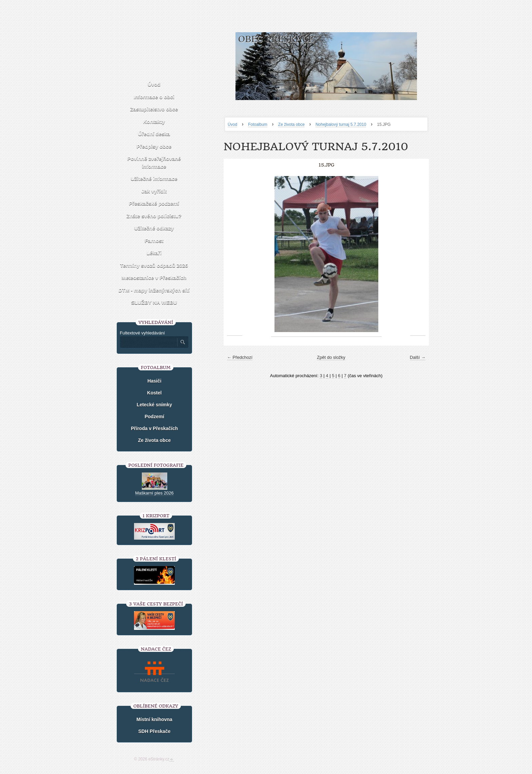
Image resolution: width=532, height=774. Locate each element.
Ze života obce (291, 124)
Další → (418, 357)
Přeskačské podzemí (154, 203)
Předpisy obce (154, 146)
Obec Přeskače (276, 39)
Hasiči (154, 381)
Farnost (154, 241)
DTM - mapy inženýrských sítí (154, 290)
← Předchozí (240, 357)
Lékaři (154, 253)
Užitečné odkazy (154, 228)
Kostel (155, 393)
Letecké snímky (154, 405)
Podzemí (154, 417)
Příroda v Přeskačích (155, 428)
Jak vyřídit (154, 191)
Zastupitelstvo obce (154, 109)
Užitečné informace (154, 179)
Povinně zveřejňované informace (154, 162)
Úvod (232, 124)
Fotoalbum (258, 124)
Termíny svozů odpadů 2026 (154, 265)
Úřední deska (154, 134)
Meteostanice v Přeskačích (154, 278)
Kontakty (154, 122)
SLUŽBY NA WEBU (154, 302)
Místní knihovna (154, 719)
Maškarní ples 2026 (154, 493)
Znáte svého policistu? (154, 216)
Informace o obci (154, 97)
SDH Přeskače (155, 731)
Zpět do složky (331, 357)
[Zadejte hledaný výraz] (148, 342)
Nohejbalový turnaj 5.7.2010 (341, 124)
